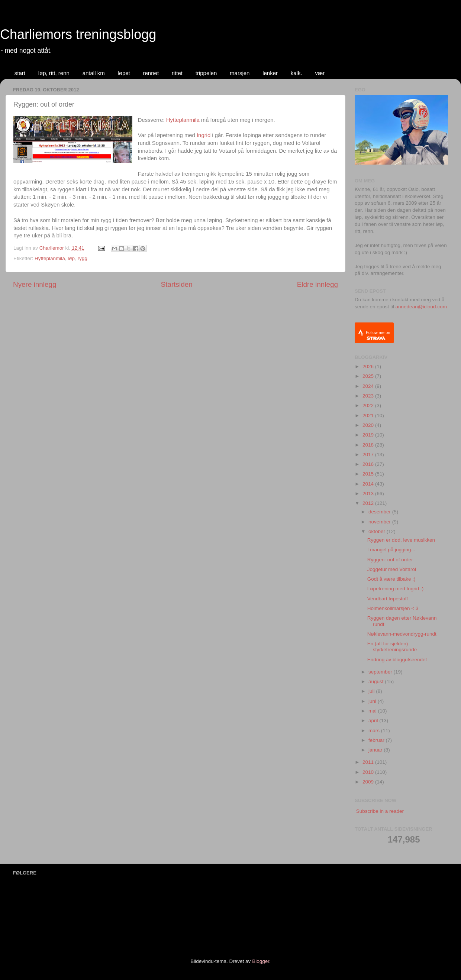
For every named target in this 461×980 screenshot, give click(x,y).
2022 (369, 405)
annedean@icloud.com (421, 307)
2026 (369, 366)
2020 (369, 425)
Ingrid (204, 135)
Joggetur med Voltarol (392, 569)
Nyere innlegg (35, 284)
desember (380, 512)
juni (373, 701)
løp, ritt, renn (54, 73)
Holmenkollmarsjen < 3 (393, 608)
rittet (177, 73)
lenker (270, 73)
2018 (369, 445)
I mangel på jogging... (391, 550)
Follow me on (378, 335)
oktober (378, 531)
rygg (83, 258)
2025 (369, 376)
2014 (369, 484)
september (381, 672)
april (374, 721)
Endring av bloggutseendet (397, 660)
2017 (369, 455)
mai (373, 711)
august (377, 682)
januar (376, 750)
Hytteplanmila (183, 120)
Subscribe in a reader (380, 811)
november (380, 522)
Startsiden (177, 284)
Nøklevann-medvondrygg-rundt (402, 634)
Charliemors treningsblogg (78, 34)
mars (375, 731)
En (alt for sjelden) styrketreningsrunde (392, 647)
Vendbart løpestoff (388, 599)
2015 (369, 474)
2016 (369, 464)
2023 (369, 396)
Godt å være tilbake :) (391, 579)
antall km (94, 73)
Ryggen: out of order (390, 560)
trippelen (206, 73)
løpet (124, 73)
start (20, 73)
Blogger (261, 961)
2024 (369, 386)
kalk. (296, 73)
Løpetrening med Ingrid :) (396, 589)
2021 (369, 416)
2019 (369, 435)
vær (320, 73)
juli (372, 691)
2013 (369, 494)
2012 (369, 503)
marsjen (240, 73)
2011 (369, 762)
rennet (151, 73)
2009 (369, 782)
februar (377, 740)
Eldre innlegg (317, 284)
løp (71, 258)
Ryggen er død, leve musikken (401, 540)
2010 (369, 772)
